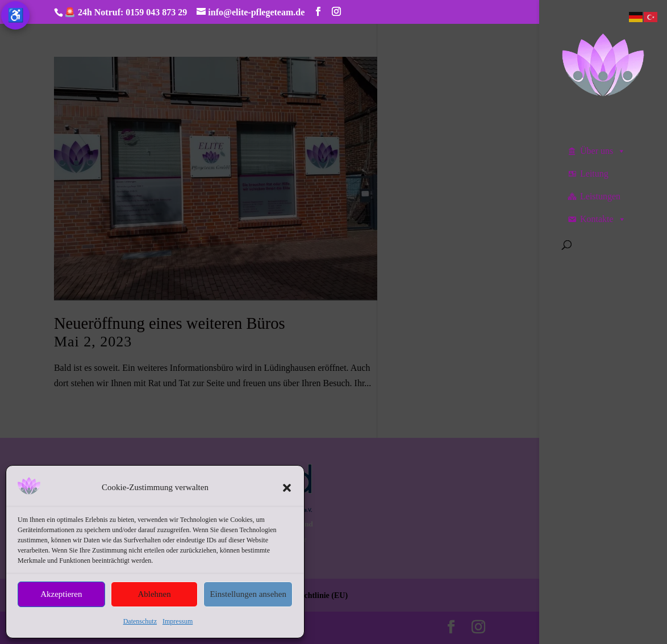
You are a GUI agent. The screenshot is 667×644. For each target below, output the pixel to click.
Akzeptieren (61, 594)
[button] (287, 488)
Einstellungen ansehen (248, 594)
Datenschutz (140, 621)
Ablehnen (154, 594)
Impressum (178, 621)
